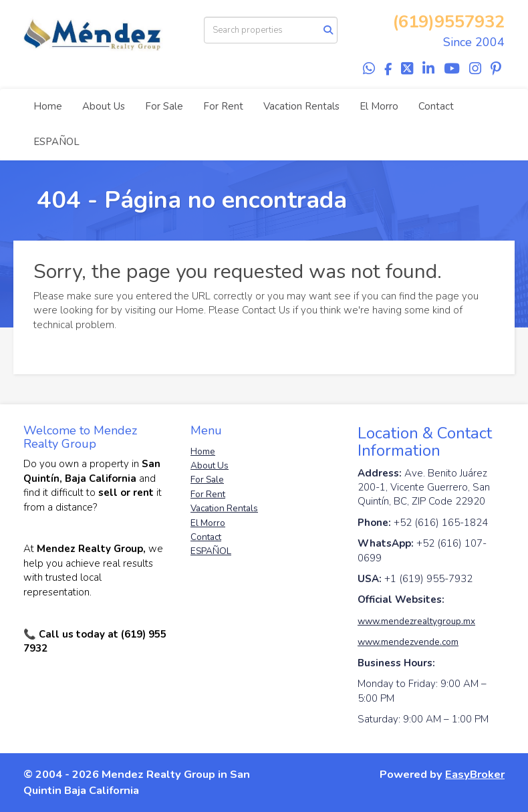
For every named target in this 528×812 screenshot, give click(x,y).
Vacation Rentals (301, 106)
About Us (104, 106)
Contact (436, 106)
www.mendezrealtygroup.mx (416, 621)
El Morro (379, 106)
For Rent (223, 106)
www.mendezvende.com (408, 642)
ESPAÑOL (56, 142)
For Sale (164, 106)
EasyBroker (475, 774)
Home (48, 106)
